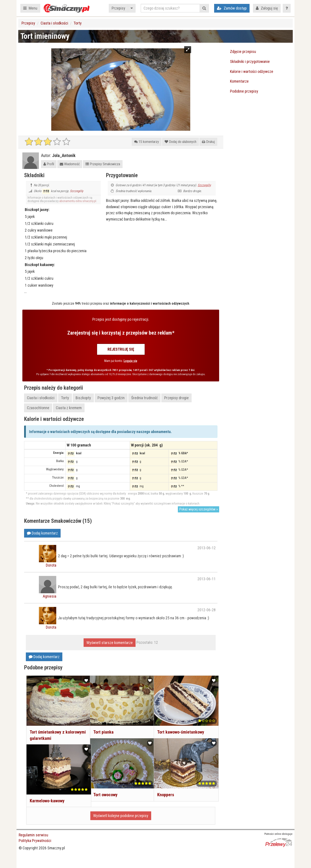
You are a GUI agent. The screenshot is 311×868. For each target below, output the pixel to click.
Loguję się (130, 361)
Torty (78, 23)
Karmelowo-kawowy (47, 796)
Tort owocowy (105, 790)
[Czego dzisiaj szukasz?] (170, 8)
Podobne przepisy (244, 91)
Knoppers (165, 790)
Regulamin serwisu (33, 835)
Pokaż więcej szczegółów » (199, 509)
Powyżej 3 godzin (111, 398)
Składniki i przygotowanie (250, 61)
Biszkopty (83, 398)
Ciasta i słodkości (54, 23)
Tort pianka (103, 727)
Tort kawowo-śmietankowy (180, 727)
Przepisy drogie (176, 398)
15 (147, 142)
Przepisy (118, 8)
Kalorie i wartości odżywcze (252, 71)
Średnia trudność (144, 398)
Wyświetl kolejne (121, 816)
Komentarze (239, 81)
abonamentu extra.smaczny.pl (78, 201)
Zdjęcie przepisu (243, 51)
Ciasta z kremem (69, 408)
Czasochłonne (38, 408)
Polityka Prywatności (35, 841)
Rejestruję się (121, 349)
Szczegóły (77, 191)
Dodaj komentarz (42, 533)
